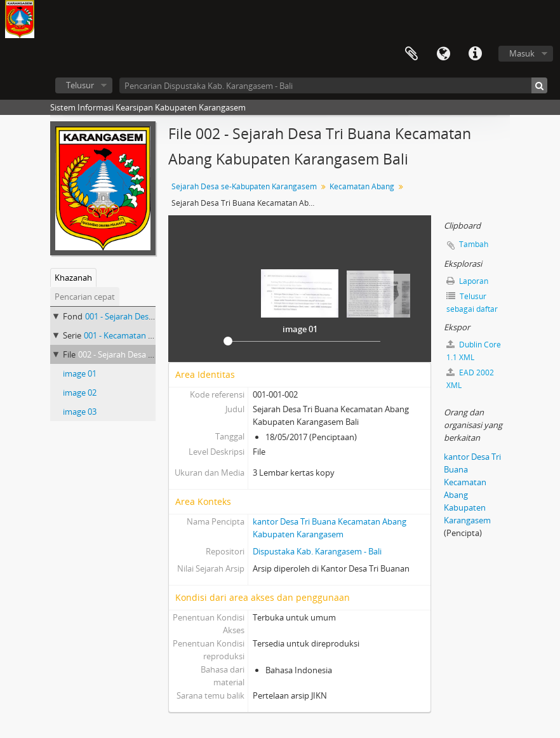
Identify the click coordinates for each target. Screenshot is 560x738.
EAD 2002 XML (470, 379)
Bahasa (443, 54)
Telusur (80, 85)
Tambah (474, 244)
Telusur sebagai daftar (472, 303)
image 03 (80, 412)
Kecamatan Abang (362, 186)
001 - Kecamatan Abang (128, 335)
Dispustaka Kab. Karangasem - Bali (317, 551)
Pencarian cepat (85, 297)
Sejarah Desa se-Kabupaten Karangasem (244, 186)
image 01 (80, 373)
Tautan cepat (475, 54)
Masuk (522, 53)
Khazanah (73, 278)
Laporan (467, 281)
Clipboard (411, 54)
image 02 (80, 392)
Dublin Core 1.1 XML (474, 351)
